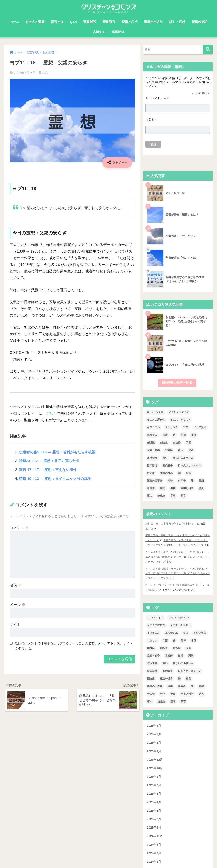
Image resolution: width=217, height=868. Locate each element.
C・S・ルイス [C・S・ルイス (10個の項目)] (155, 412)
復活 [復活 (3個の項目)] (181, 450)
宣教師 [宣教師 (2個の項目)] (169, 450)
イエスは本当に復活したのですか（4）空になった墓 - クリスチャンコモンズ (178, 556)
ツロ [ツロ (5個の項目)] (186, 428)
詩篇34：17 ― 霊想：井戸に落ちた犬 (49, 461)
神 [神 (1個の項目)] (179, 473)
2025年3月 (154, 810)
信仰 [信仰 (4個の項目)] (183, 435)
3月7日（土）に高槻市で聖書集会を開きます (171, 524)
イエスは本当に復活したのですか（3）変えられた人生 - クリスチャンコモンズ (178, 573)
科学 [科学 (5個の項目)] (170, 481)
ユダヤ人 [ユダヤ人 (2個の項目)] (152, 435)
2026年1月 (154, 750)
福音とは (57, 22)
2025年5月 (154, 793)
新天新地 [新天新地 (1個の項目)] (152, 466)
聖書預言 (109, 22)
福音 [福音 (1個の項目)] (188, 473)
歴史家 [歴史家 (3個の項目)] (151, 473)
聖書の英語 (200, 22)
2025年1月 (154, 826)
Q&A (73, 22)
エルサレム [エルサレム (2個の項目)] (171, 428)
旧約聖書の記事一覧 (177, 383)
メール (17, 605)
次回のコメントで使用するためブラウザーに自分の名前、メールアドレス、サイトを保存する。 (74, 646)
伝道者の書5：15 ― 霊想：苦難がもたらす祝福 (57, 452)
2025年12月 (155, 758)
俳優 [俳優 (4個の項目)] (194, 435)
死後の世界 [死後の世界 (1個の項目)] (166, 473)
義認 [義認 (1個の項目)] (201, 481)
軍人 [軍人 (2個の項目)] (150, 496)
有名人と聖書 (35, 22)
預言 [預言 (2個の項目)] (183, 496)
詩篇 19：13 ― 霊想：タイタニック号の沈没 (55, 478)
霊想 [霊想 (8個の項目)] (173, 496)
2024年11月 (155, 835)
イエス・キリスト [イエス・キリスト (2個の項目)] (180, 420)
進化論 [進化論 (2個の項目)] (161, 496)
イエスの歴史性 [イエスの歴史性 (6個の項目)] (156, 420)
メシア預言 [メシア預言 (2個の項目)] (200, 428)
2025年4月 (154, 801)
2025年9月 (154, 776)
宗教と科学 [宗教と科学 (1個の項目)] (153, 450)
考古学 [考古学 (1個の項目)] (151, 489)
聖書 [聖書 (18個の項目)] (173, 489)
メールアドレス (157, 98)
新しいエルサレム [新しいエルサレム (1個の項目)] (183, 458)
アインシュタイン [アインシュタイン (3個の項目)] (179, 412)
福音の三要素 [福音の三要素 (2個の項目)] (155, 481)
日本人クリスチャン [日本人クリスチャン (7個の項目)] (189, 466)
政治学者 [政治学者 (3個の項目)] (152, 458)
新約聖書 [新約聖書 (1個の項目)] (168, 466)
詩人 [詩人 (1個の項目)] (201, 489)
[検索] (208, 49)
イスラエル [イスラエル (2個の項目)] (153, 428)
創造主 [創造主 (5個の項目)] (164, 443)
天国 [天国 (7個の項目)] (188, 443)
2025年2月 (154, 818)
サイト (15, 624)
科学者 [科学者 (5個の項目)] (182, 481)
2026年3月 (154, 733)
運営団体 (118, 32)
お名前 (151, 120)
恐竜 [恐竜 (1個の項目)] (191, 450)
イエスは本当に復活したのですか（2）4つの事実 (173, 552)
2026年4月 (154, 725)
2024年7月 (154, 852)
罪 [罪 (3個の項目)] (192, 481)
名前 (16, 585)
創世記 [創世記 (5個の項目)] (151, 443)
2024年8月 (154, 843)
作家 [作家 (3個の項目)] (165, 435)
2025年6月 (154, 784)
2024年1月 (154, 860)
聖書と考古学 (153, 22)
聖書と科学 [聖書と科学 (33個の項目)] (187, 489)
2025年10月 (155, 767)
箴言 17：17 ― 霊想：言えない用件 (48, 470)
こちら (51, 414)
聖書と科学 (130, 22)
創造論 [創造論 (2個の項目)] (177, 443)
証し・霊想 (177, 22)
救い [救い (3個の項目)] (165, 458)
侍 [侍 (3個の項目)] (174, 435)
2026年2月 (154, 742)
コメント (19, 527)
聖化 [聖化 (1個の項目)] (163, 489)
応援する (99, 32)
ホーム (14, 22)
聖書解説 (90, 22)
